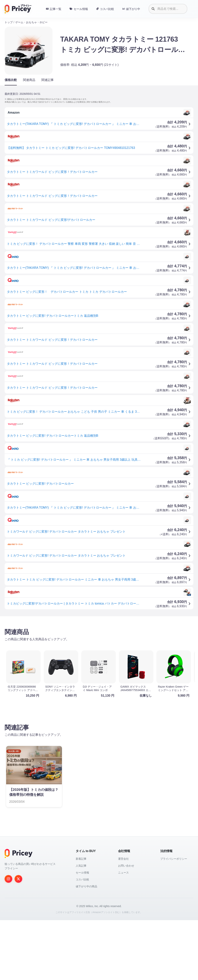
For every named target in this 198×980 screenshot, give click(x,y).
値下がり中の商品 (86, 946)
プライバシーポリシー (174, 919)
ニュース (123, 932)
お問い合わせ (126, 926)
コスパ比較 (82, 939)
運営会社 (123, 919)
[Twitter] (18, 939)
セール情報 (82, 932)
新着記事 (81, 919)
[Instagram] (8, 939)
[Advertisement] (99, 649)
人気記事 (81, 926)
